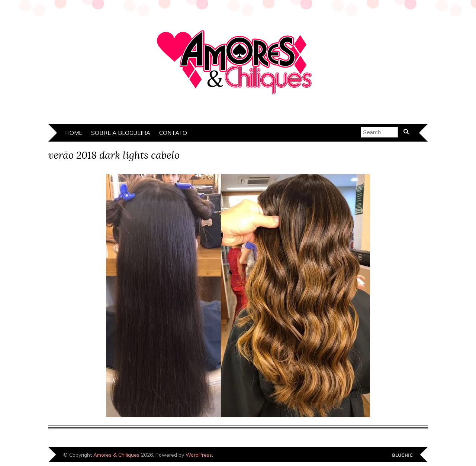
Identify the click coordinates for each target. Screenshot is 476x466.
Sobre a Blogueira (121, 133)
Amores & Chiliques (116, 455)
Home (74, 133)
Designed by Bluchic (403, 455)
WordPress (199, 455)
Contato (173, 133)
